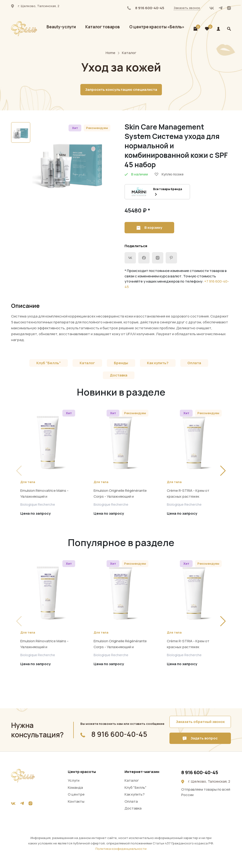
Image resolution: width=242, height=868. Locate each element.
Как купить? (158, 363)
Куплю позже (169, 174)
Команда (75, 787)
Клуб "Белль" (49, 363)
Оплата (194, 363)
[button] (223, 471)
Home (110, 53)
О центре (76, 794)
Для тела (28, 482)
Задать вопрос (200, 738)
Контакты (76, 801)
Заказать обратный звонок (200, 722)
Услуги (74, 780)
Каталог (129, 53)
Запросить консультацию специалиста (121, 90)
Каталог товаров (103, 27)
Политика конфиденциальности (121, 849)
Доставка (119, 375)
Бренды (121, 363)
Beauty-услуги (61, 27)
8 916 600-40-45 (146, 8)
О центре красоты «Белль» (157, 27)
